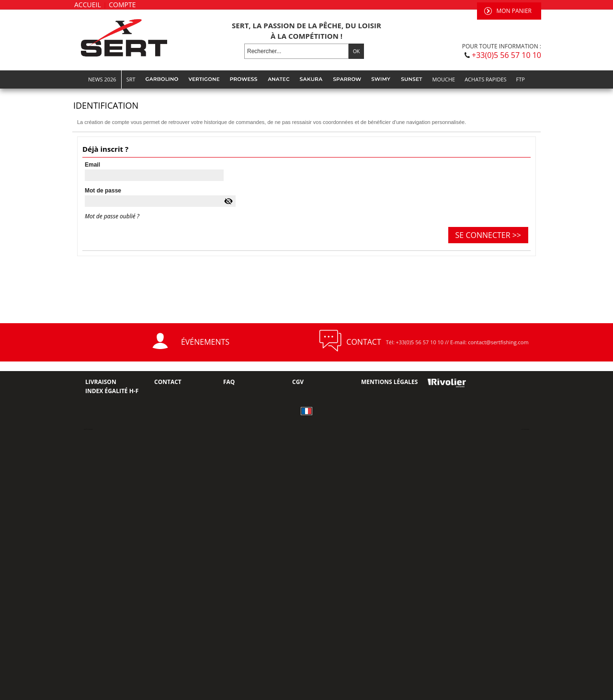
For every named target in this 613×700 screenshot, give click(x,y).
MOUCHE (444, 79)
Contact (168, 382)
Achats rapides (485, 79)
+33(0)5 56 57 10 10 (506, 55)
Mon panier (514, 11)
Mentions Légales (389, 382)
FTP (521, 79)
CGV (298, 382)
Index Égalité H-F (112, 391)
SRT (131, 79)
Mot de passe (103, 191)
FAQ (229, 382)
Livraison (101, 382)
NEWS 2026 (102, 79)
